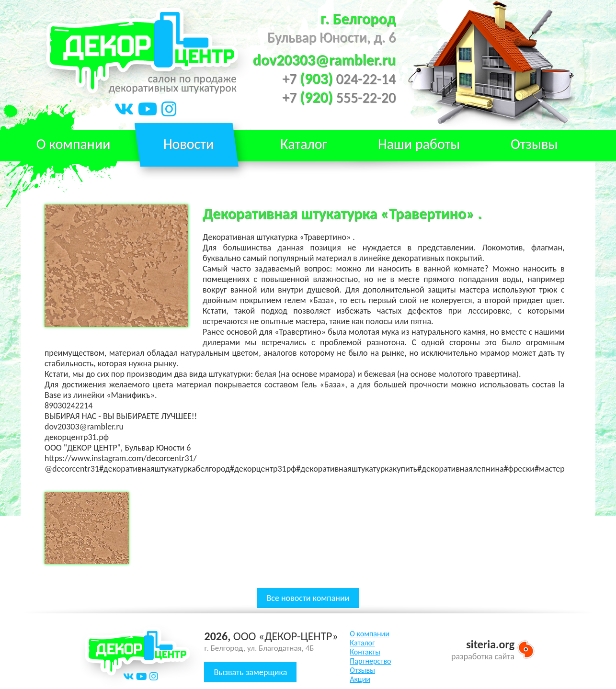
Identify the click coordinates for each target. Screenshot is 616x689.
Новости (188, 144)
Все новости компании (308, 598)
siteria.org (490, 644)
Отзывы (534, 144)
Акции (360, 679)
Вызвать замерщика (250, 672)
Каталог (362, 643)
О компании (74, 144)
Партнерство (370, 661)
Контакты (365, 652)
